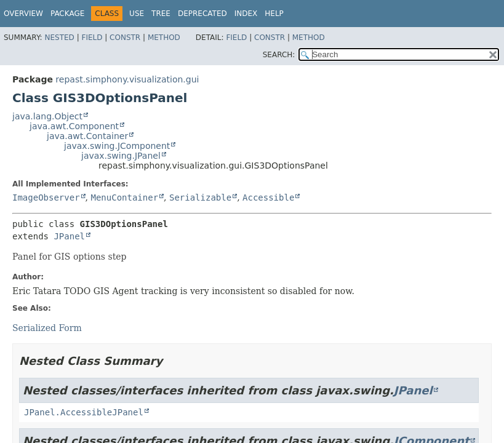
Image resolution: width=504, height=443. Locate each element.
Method (164, 38)
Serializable (200, 198)
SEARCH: (279, 55)
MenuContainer (124, 198)
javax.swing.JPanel (121, 156)
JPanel (69, 236)
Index (246, 14)
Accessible (268, 198)
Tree (161, 14)
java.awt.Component (74, 126)
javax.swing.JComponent (117, 146)
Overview (23, 14)
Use (137, 14)
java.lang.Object (47, 116)
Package (67, 14)
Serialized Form (47, 328)
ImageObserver (46, 198)
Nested (59, 38)
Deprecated (202, 14)
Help (274, 14)
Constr (125, 38)
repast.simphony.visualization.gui (127, 79)
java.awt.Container (87, 136)
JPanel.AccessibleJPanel (84, 412)
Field (92, 38)
